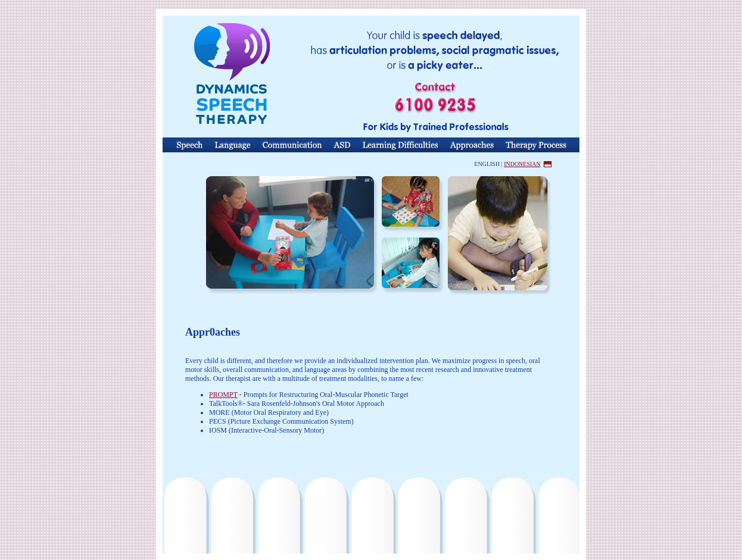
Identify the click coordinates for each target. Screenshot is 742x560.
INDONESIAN (522, 164)
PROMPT (223, 395)
